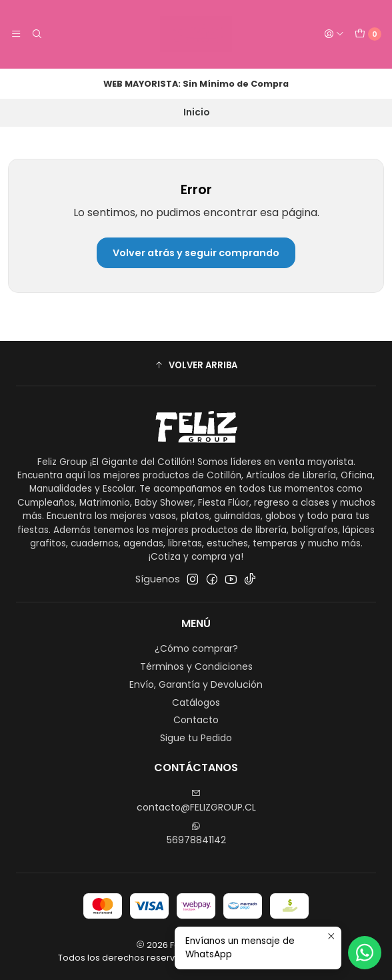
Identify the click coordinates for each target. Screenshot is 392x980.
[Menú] (16, 34)
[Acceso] (334, 34)
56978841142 (196, 834)
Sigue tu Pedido (196, 738)
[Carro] (368, 34)
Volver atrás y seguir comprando (196, 253)
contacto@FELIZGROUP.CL (196, 801)
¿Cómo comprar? (196, 648)
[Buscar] (36, 34)
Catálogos (196, 702)
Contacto (196, 720)
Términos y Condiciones (196, 666)
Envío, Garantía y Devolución (196, 684)
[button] (196, 365)
